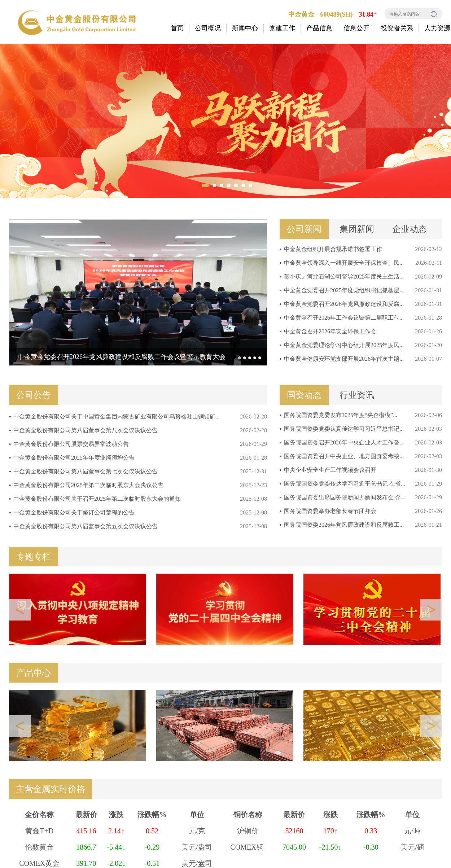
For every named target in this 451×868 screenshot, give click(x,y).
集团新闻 (357, 229)
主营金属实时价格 (51, 789)
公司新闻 (304, 229)
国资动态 (304, 395)
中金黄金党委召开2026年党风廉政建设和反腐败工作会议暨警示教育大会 (122, 357)
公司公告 (34, 395)
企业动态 (410, 229)
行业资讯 (357, 395)
